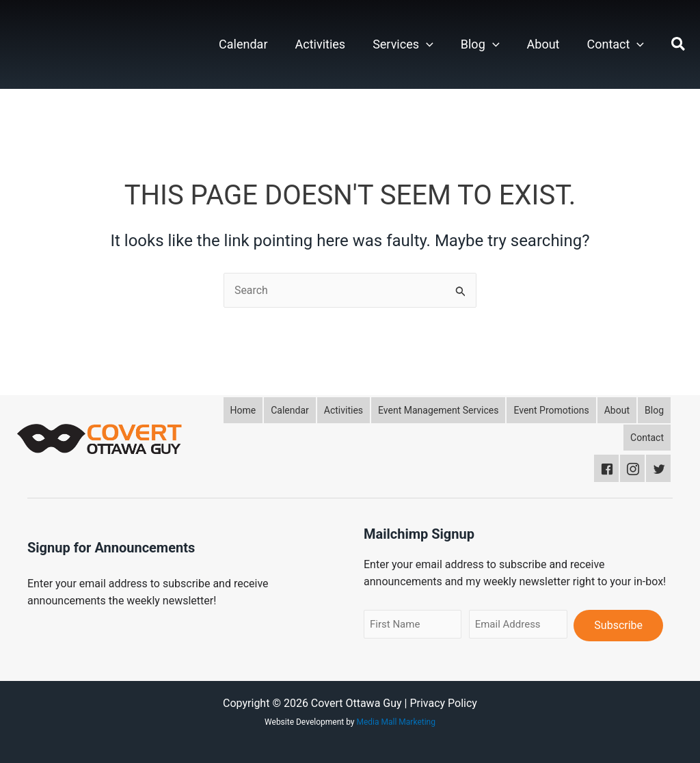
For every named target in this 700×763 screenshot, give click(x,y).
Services (403, 44)
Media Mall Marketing (396, 722)
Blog (480, 44)
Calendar (243, 44)
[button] (426, 44)
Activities (321, 44)
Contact (615, 44)
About (543, 44)
